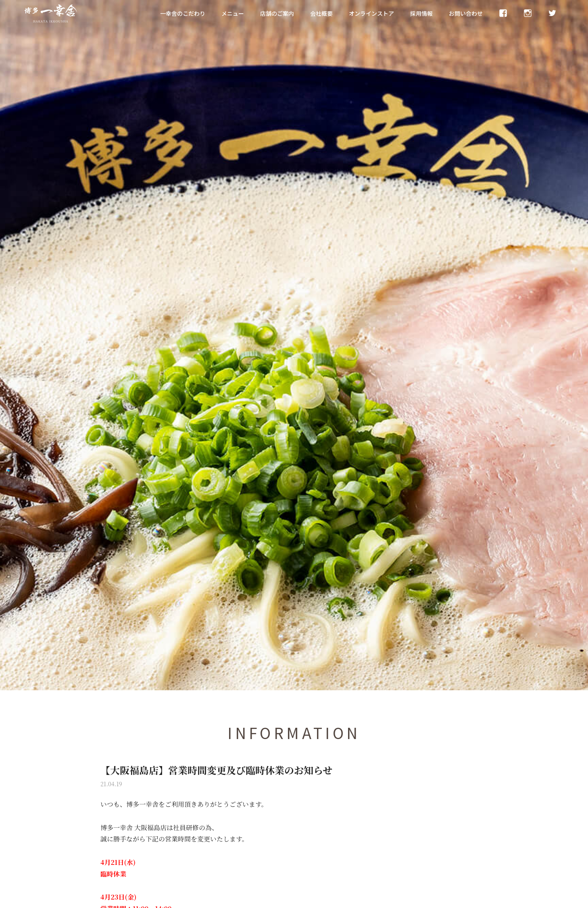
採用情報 (421, 13)
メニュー (233, 13)
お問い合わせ (466, 13)
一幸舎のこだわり (183, 13)
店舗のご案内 (277, 13)
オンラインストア (371, 13)
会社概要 (321, 13)
